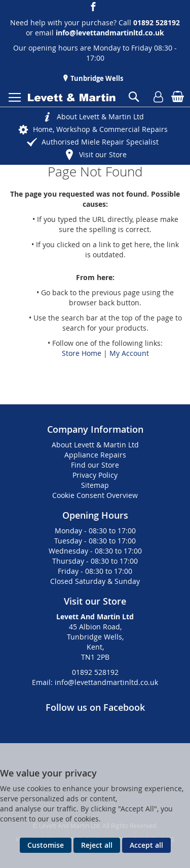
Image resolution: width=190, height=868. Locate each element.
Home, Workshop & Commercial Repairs (100, 129)
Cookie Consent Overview (95, 495)
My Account (129, 353)
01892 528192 (95, 672)
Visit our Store (103, 154)
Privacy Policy (95, 475)
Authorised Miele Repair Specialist (100, 142)
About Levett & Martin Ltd (100, 117)
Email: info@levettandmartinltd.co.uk (95, 682)
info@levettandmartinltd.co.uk (110, 33)
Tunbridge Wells (96, 78)
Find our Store (95, 465)
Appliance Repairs (95, 455)
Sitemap (95, 485)
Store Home (82, 353)
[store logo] (72, 98)
